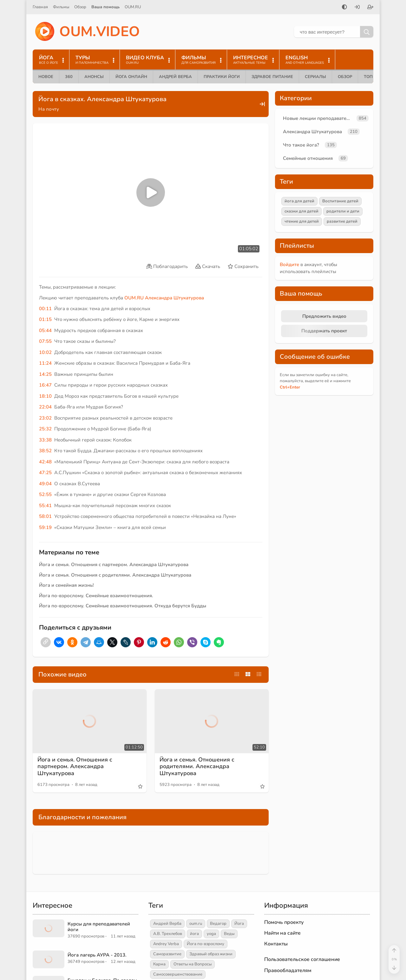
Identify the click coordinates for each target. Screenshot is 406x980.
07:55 (45, 341)
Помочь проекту (284, 922)
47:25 (45, 473)
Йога (239, 924)
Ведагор (218, 924)
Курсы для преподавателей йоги (99, 927)
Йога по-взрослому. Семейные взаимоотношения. (96, 596)
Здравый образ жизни (211, 954)
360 (69, 77)
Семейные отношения (308, 158)
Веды (229, 934)
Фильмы (61, 7)
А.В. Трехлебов (168, 934)
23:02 (45, 418)
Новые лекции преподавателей (318, 118)
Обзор (80, 7)
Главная (40, 7)
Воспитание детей (340, 201)
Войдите (289, 265)
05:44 (45, 330)
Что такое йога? (301, 145)
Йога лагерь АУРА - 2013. (97, 955)
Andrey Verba (166, 944)
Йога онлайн (131, 77)
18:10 (45, 396)
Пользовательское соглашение (302, 959)
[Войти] (357, 8)
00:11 (45, 309)
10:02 (45, 352)
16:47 (45, 385)
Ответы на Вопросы (193, 964)
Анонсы (94, 77)
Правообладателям (288, 970)
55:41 (45, 506)
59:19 (45, 527)
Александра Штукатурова (174, 298)
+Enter (290, 387)
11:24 (45, 363)
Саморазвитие (167, 954)
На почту (49, 109)
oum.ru (196, 924)
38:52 (45, 451)
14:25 (45, 374)
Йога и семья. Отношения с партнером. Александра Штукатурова (114, 565)
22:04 (45, 407)
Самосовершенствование (178, 974)
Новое (46, 77)
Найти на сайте (282, 933)
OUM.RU (133, 7)
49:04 (45, 484)
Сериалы (315, 77)
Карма (159, 964)
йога (194, 934)
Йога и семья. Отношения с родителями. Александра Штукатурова (115, 575)
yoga (211, 934)
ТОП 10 (371, 77)
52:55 (45, 494)
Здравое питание (272, 77)
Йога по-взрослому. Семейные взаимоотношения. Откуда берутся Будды (123, 606)
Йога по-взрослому (206, 944)
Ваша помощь (105, 7)
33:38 (45, 440)
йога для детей (299, 201)
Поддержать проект (324, 331)
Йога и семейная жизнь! (66, 585)
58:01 (45, 516)
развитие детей (342, 221)
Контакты (276, 944)
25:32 (45, 429)
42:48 (45, 462)
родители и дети (343, 211)
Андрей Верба (175, 77)
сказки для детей (301, 211)
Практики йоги (222, 77)
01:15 (45, 319)
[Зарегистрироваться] (370, 8)
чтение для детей (302, 221)
